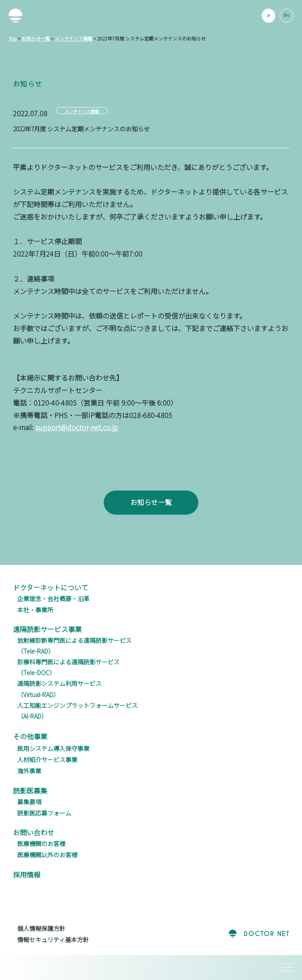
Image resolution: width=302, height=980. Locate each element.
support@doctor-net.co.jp (77, 427)
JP (269, 16)
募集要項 (29, 802)
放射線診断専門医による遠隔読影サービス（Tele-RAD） (74, 646)
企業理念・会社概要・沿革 (53, 599)
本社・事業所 (35, 610)
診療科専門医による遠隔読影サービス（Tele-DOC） (68, 667)
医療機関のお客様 (41, 844)
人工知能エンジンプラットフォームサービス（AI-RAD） (77, 711)
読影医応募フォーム (44, 813)
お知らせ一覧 (151, 513)
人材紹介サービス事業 (47, 760)
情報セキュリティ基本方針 (53, 940)
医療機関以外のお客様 (47, 855)
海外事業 (29, 771)
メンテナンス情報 (82, 111)
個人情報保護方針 (41, 928)
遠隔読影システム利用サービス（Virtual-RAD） (59, 689)
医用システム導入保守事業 (53, 748)
